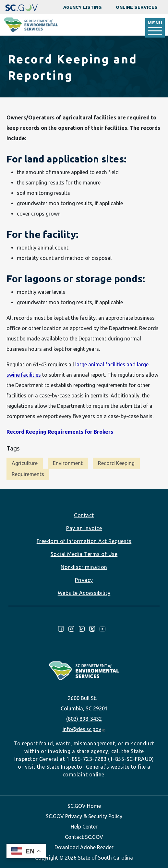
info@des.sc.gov (84, 729)
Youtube (102, 629)
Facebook (61, 629)
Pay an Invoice (84, 528)
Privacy (84, 580)
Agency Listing (82, 7)
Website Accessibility (84, 593)
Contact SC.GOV (84, 837)
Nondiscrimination (84, 567)
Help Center (84, 827)
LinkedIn (82, 629)
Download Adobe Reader (84, 847)
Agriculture (25, 463)
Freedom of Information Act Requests (84, 541)
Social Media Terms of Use (84, 554)
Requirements (28, 474)
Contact (84, 515)
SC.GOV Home (84, 806)
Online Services (137, 7)
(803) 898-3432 (84, 719)
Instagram (71, 629)
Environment (68, 463)
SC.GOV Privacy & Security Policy (84, 816)
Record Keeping (116, 463)
